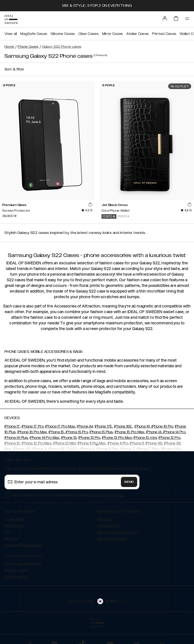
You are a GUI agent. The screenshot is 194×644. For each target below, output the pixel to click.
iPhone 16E (123, 426)
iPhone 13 (69, 438)
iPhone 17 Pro (33, 426)
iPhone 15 (56, 432)
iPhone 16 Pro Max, (33, 432)
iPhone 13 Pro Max (117, 438)
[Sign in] (165, 18)
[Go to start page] (11, 19)
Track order (14, 519)
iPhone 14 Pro (174, 432)
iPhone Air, (85, 426)
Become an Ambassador (118, 532)
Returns (11, 539)
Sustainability (109, 526)
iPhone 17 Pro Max (60, 426)
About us (105, 519)
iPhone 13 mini (145, 438)
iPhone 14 (154, 432)
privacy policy (112, 495)
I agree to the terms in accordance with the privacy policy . (68, 495)
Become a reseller (112, 539)
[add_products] (90, 205)
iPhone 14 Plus (16, 438)
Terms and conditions (23, 564)
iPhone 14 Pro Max (44, 438)
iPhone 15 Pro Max (130, 432)
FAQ (8, 532)
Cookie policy (16, 577)
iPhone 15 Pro (76, 432)
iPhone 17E (104, 426)
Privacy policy (16, 570)
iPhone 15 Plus (101, 432)
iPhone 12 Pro (169, 438)
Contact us (14, 526)
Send (129, 482)
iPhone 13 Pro (89, 438)
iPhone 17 (12, 426)
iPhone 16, (142, 426)
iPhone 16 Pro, (162, 426)
